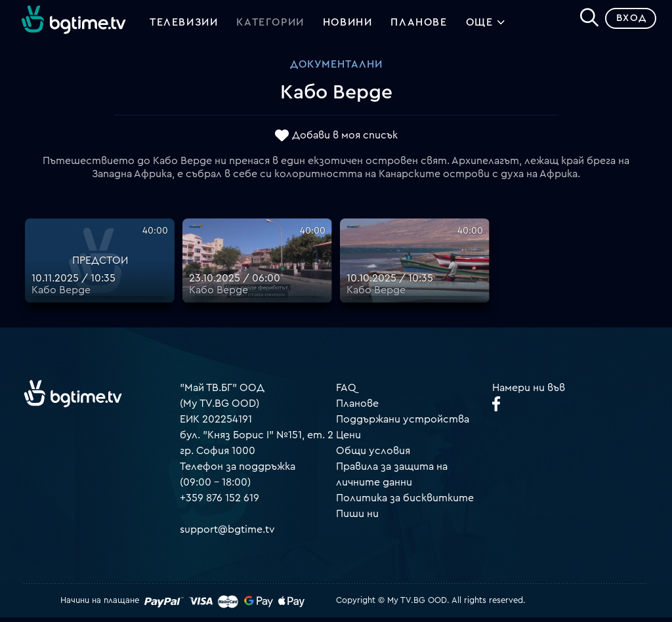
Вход (626, 23)
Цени (348, 440)
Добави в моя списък (345, 140)
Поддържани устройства (403, 424)
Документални (336, 69)
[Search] (584, 20)
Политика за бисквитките (405, 503)
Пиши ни (357, 518)
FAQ (346, 392)
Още (486, 26)
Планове (357, 408)
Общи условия (373, 455)
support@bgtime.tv (227, 534)
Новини (348, 25)
